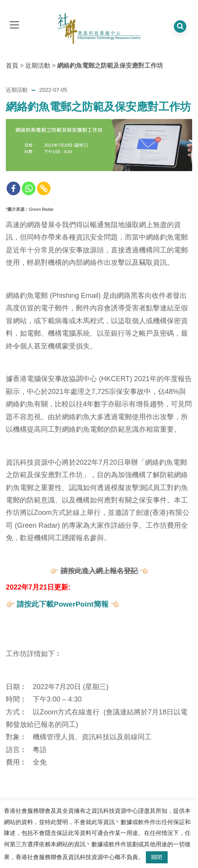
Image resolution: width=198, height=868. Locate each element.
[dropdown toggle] (14, 25)
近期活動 (38, 66)
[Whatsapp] (29, 188)
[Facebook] (13, 188)
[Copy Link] (44, 188)
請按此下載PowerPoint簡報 (63, 604)
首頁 (12, 66)
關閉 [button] (157, 857)
